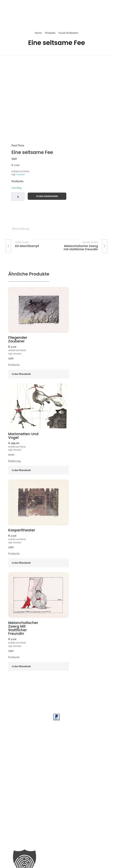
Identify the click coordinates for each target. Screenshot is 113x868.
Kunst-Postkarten (68, 33)
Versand (20, 174)
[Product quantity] (18, 197)
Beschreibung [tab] (21, 229)
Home (38, 33)
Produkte (50, 33)
